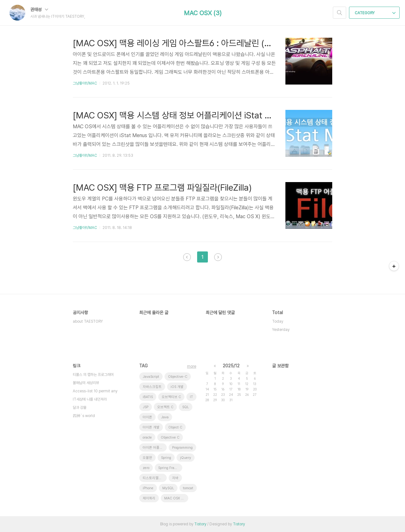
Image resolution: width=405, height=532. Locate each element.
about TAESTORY (88, 321)
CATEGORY (375, 13)
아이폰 (147, 417)
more (192, 366)
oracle (147, 437)
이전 (187, 257)
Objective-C (178, 377)
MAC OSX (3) (203, 13)
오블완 (147, 458)
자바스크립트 (152, 387)
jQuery (186, 458)
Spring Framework (170, 468)
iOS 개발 (177, 387)
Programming (182, 448)
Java (165, 417)
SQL (186, 407)
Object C (175, 427)
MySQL (168, 488)
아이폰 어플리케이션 (155, 448)
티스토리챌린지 (154, 478)
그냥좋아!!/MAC (85, 83)
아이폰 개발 (151, 427)
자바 (175, 478)
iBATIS (148, 397)
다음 (218, 257)
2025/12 (231, 366)
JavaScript (151, 377)
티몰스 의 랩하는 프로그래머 (93, 375)
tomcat (188, 488)
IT (191, 397)
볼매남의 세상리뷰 (86, 383)
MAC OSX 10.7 (176, 498)
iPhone (148, 488)
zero (146, 468)
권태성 (39, 9)
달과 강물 (80, 408)
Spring (166, 458)
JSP (146, 407)
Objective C (170, 437)
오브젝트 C (165, 407)
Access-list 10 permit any (95, 391)
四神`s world (84, 416)
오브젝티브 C (171, 397)
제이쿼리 (149, 498)
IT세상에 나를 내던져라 (90, 399)
